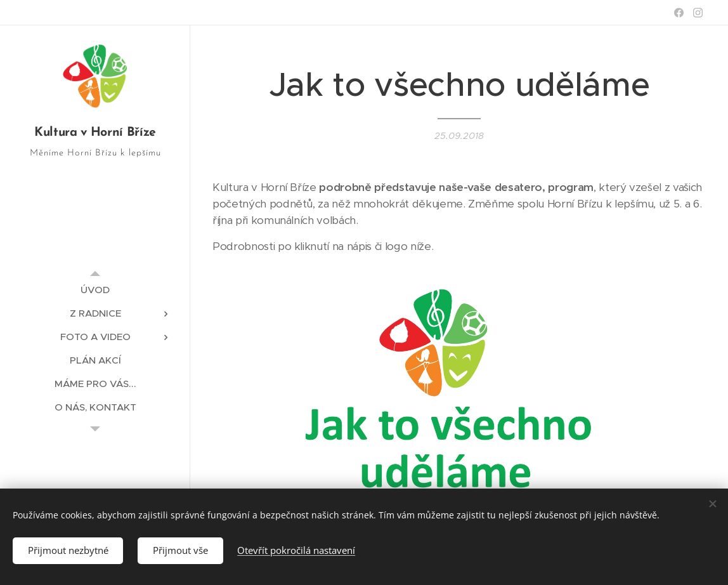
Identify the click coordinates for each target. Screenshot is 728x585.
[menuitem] (95, 290)
